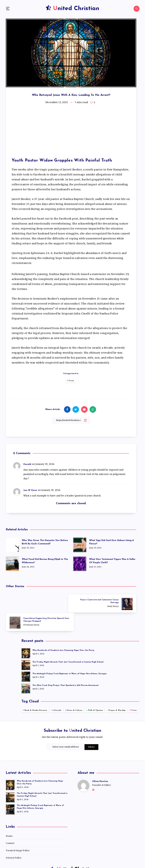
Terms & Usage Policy (18, 832)
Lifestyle (57, 692)
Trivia (71, 381)
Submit (91, 728)
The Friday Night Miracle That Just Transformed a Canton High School (68, 643)
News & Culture (75, 692)
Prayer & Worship (117, 692)
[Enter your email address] (66, 728)
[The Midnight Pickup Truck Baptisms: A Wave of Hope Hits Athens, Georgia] (26, 658)
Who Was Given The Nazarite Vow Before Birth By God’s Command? (41, 542)
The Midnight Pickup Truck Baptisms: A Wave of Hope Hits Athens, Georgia (70, 655)
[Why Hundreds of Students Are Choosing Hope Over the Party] (26, 634)
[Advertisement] (71, 131)
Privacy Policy (14, 839)
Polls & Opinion (96, 692)
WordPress (81, 859)
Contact (10, 825)
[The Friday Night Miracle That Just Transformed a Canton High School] (26, 646)
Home (9, 817)
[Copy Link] (71, 420)
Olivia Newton (100, 763)
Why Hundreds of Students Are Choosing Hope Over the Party (63, 632)
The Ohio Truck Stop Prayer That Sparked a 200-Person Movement (66, 667)
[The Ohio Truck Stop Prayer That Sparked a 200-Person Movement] (26, 669)
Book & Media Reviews (36, 692)
